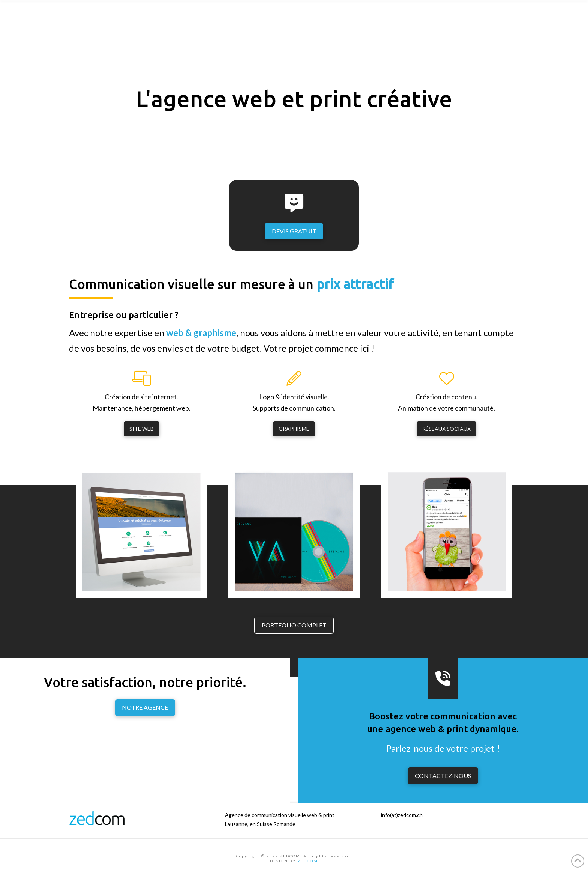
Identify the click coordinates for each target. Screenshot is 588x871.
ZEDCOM (308, 861)
